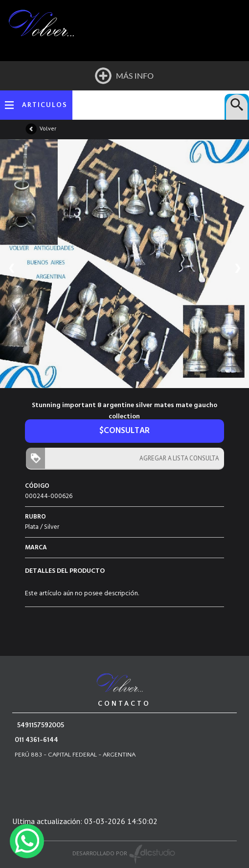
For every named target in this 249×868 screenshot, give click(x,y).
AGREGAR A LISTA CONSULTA (177, 458)
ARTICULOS (45, 105)
